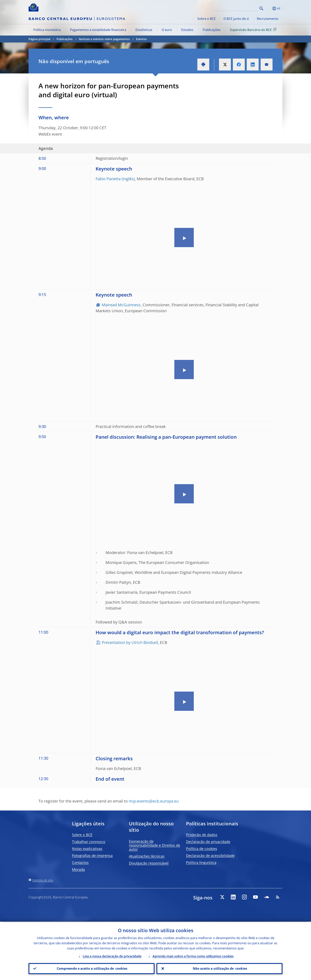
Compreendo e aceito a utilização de (92, 968)
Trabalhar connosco (89, 842)
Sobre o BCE (206, 19)
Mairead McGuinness (121, 305)
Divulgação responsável (149, 863)
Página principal (39, 39)
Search (261, 8)
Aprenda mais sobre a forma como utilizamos (193, 956)
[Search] (238, 8)
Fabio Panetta (108, 179)
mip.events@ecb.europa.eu (154, 801)
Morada (78, 869)
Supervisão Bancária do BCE (254, 30)
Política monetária (47, 30)
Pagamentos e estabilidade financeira (98, 30)
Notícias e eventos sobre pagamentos (104, 39)
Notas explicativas (87, 849)
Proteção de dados (202, 835)
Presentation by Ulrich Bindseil (130, 642)
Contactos (80, 862)
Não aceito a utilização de (220, 968)
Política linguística (201, 862)
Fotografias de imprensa (92, 856)
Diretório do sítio (43, 880)
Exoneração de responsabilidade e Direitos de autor (155, 845)
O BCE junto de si (236, 19)
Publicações (212, 30)
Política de (202, 849)
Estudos (187, 30)
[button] (269, 9)
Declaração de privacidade (208, 842)
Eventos (141, 39)
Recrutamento (268, 19)
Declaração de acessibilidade (210, 856)
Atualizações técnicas (147, 856)
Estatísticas (144, 30)
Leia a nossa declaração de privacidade (112, 956)
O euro (167, 30)
